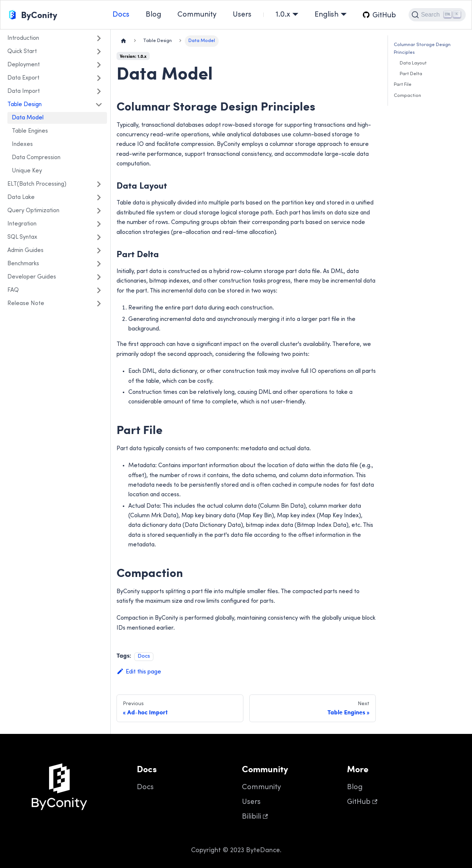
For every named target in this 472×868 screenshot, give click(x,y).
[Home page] (124, 41)
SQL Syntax (22, 237)
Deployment (24, 65)
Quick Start (22, 52)
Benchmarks (23, 264)
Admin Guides (25, 251)
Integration (22, 224)
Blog (153, 15)
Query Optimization (33, 211)
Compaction (407, 96)
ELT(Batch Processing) (37, 184)
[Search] (437, 15)
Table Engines (30, 131)
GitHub (362, 802)
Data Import (24, 91)
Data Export (23, 78)
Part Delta (411, 74)
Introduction (23, 38)
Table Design (25, 105)
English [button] (327, 15)
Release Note (26, 304)
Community (197, 15)
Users (242, 15)
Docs (121, 15)
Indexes (22, 144)
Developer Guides (32, 277)
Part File (403, 85)
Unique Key (27, 171)
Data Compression (36, 158)
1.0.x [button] (283, 15)
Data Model (28, 118)
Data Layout (413, 63)
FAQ (13, 290)
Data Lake (21, 197)
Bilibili (255, 817)
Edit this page (139, 672)
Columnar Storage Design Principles (422, 49)
